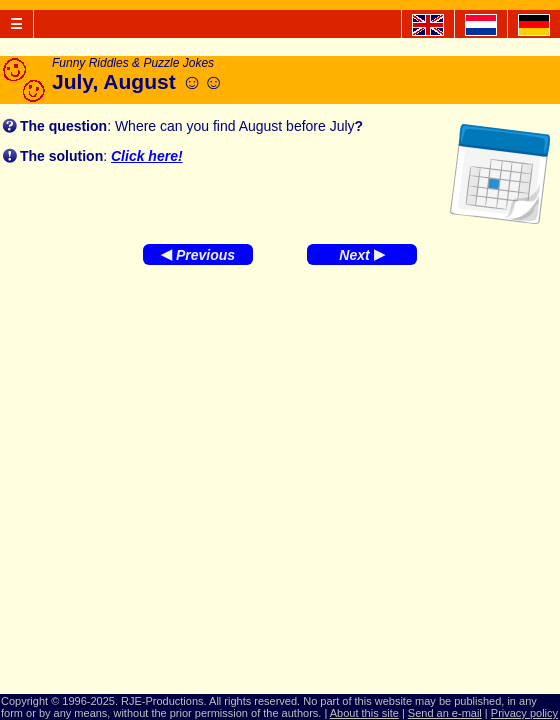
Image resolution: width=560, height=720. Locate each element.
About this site (364, 713)
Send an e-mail (445, 713)
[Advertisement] (280, 435)
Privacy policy (524, 713)
